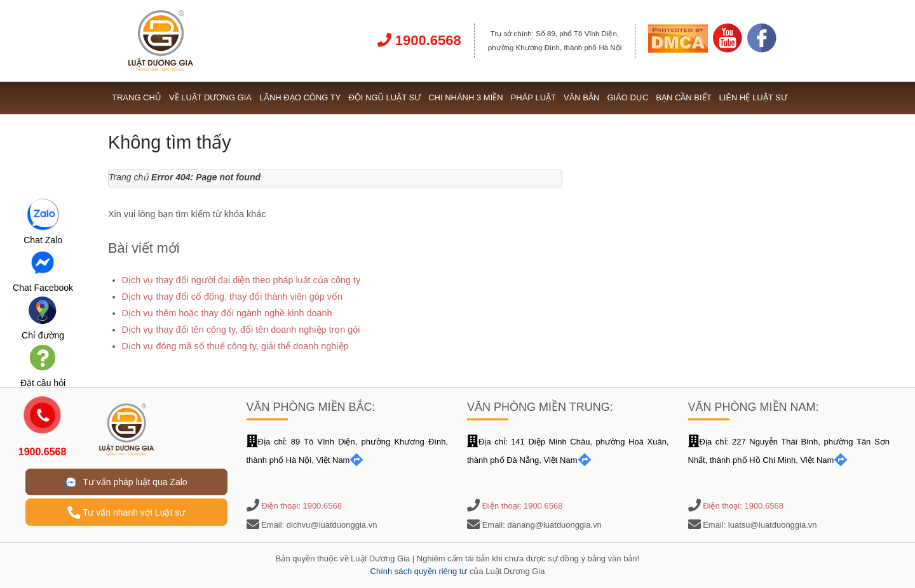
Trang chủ (137, 97)
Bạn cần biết (683, 97)
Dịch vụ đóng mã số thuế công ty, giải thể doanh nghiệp (235, 346)
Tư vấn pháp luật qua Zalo (126, 482)
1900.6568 (419, 40)
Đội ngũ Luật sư (384, 97)
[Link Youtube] (728, 50)
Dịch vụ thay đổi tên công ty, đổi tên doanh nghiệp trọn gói (241, 330)
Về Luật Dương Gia (210, 97)
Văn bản (581, 97)
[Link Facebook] (762, 50)
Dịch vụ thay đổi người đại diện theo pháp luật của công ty (241, 280)
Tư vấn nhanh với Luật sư (126, 512)
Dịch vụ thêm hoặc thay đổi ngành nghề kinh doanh (227, 313)
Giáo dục (627, 97)
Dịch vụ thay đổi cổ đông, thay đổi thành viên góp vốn (232, 297)
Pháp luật (533, 97)
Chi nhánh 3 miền (466, 97)
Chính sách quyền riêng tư (419, 571)
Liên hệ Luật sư (753, 97)
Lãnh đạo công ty (300, 97)
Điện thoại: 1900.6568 (302, 506)
